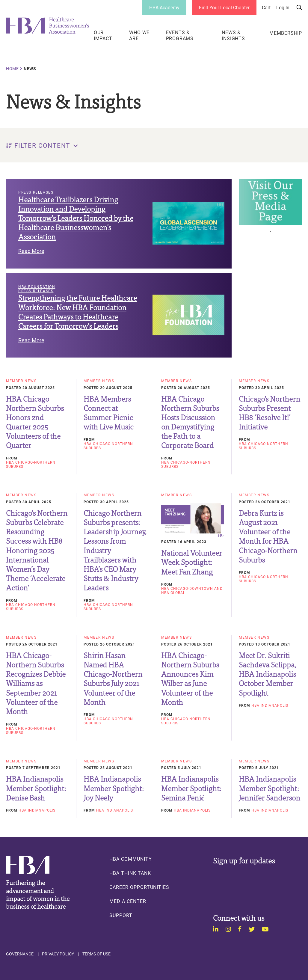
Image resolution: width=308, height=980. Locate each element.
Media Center (128, 901)
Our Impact (103, 35)
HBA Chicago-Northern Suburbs (31, 464)
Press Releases (36, 192)
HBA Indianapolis (270, 705)
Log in (283, 7)
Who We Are (139, 35)
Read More (31, 251)
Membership (286, 33)
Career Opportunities (139, 887)
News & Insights (233, 35)
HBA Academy (164, 7)
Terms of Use (96, 954)
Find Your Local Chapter (224, 7)
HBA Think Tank (130, 873)
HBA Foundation (37, 287)
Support (121, 915)
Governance (20, 954)
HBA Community (130, 859)
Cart (266, 7)
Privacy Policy (58, 954)
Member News (21, 381)
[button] (154, 145)
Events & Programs (180, 35)
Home (12, 69)
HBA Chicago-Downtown (187, 588)
